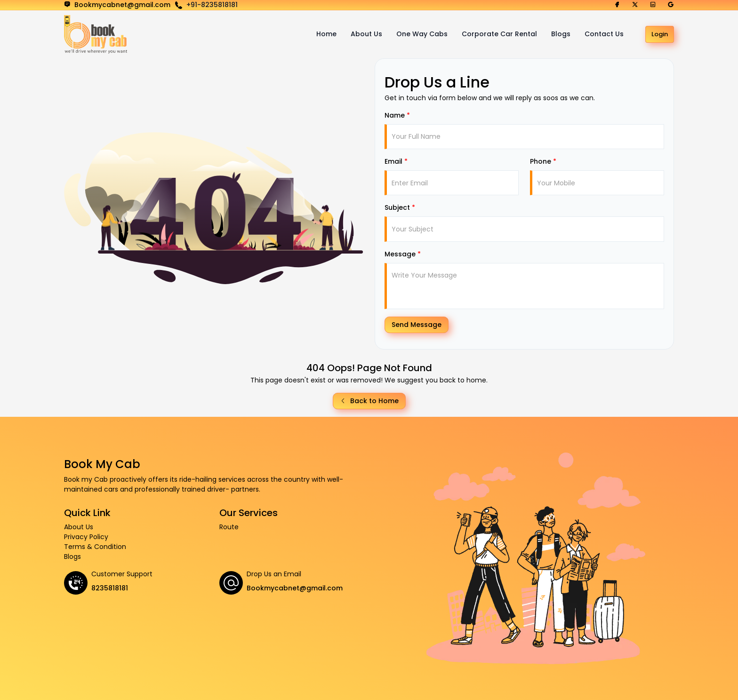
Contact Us (604, 34)
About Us (366, 34)
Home (326, 34)
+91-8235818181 (212, 5)
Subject (400, 207)
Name (397, 115)
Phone (543, 161)
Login (660, 34)
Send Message (417, 325)
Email (396, 161)
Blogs (561, 34)
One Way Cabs (422, 34)
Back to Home (369, 401)
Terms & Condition (95, 547)
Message (403, 254)
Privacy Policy (86, 537)
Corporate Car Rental (499, 34)
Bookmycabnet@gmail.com (295, 588)
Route (229, 527)
